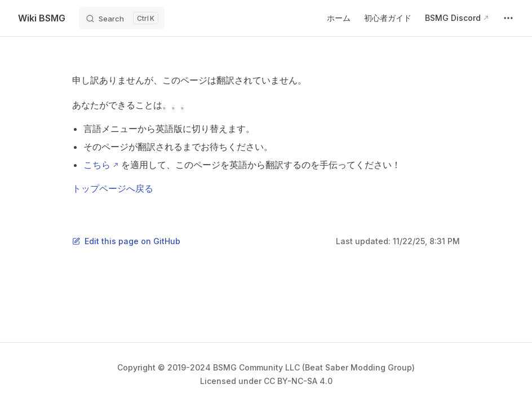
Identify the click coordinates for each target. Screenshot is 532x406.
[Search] (122, 18)
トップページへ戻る (113, 188)
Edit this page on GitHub (126, 241)
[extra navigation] (508, 18)
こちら (97, 165)
